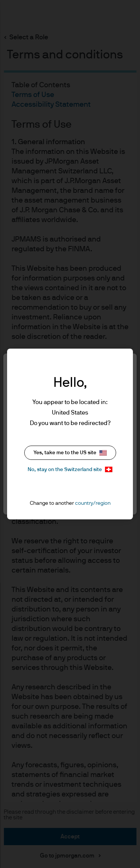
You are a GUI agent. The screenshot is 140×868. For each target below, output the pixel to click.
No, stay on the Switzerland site (70, 469)
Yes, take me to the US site (70, 453)
